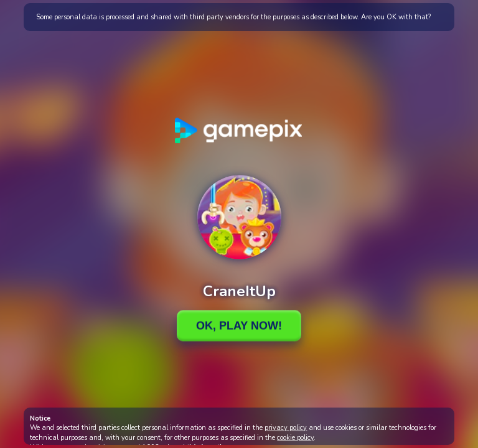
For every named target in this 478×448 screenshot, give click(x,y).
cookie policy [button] (295, 438)
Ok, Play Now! (239, 325)
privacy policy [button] (286, 428)
